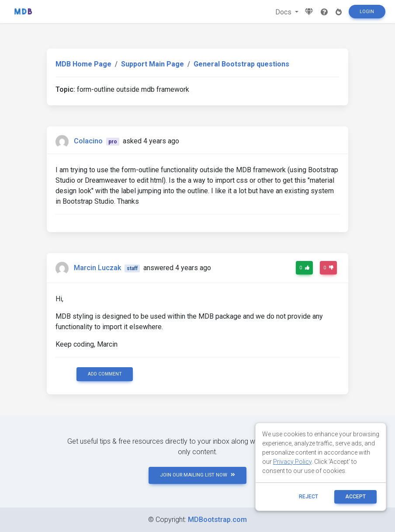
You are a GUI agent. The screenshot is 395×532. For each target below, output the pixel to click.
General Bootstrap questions (241, 64)
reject (308, 497)
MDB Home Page (83, 64)
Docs (284, 12)
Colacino (88, 141)
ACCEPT (355, 497)
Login (367, 12)
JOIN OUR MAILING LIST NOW (197, 475)
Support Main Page (152, 64)
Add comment (105, 374)
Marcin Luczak (97, 268)
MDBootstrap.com (217, 520)
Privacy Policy (292, 462)
